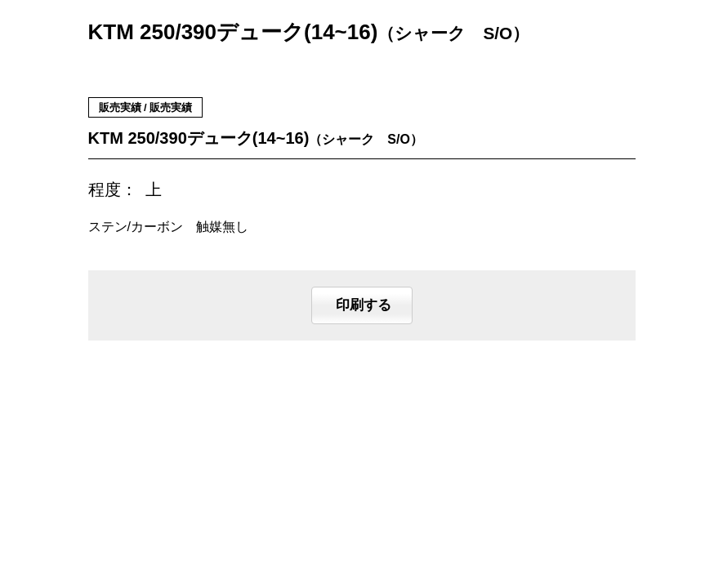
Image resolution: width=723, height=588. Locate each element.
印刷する (362, 305)
